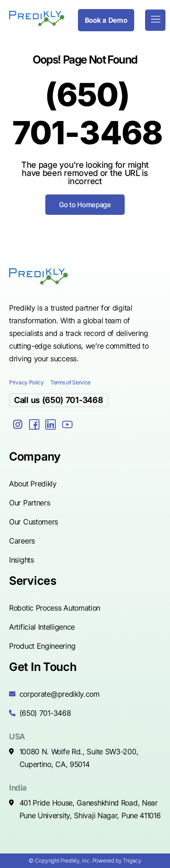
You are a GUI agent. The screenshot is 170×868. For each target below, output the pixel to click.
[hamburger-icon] (155, 20)
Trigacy (132, 861)
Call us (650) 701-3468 (58, 400)
